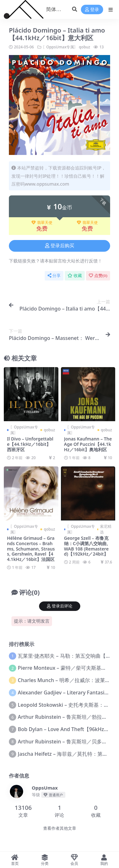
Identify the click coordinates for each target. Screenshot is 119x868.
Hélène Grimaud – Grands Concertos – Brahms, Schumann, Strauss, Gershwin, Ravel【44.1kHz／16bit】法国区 (31, 549)
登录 (92, 10)
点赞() (98, 276)
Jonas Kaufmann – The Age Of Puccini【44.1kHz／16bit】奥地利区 (88, 444)
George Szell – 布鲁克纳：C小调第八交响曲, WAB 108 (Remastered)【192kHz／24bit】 (86, 546)
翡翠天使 (42, 223)
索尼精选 (106, 529)
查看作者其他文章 (60, 828)
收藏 (75, 276)
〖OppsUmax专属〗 (60, 47)
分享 (54, 276)
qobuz (85, 47)
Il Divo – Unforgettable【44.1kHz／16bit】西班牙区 (30, 444)
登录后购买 (60, 246)
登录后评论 (60, 606)
